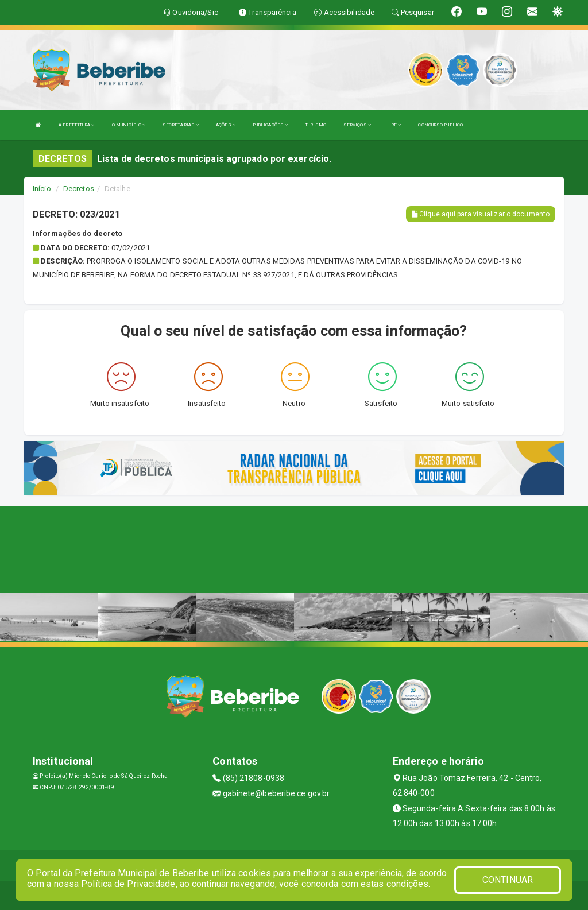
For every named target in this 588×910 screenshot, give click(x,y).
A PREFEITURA (76, 125)
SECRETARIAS (181, 125)
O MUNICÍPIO (129, 125)
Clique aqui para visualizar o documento (481, 214)
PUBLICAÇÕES (270, 125)
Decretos (79, 189)
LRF (395, 125)
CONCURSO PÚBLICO (440, 125)
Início (42, 189)
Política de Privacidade (128, 884)
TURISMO (316, 125)
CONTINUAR (508, 880)
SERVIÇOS (357, 125)
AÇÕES (226, 125)
